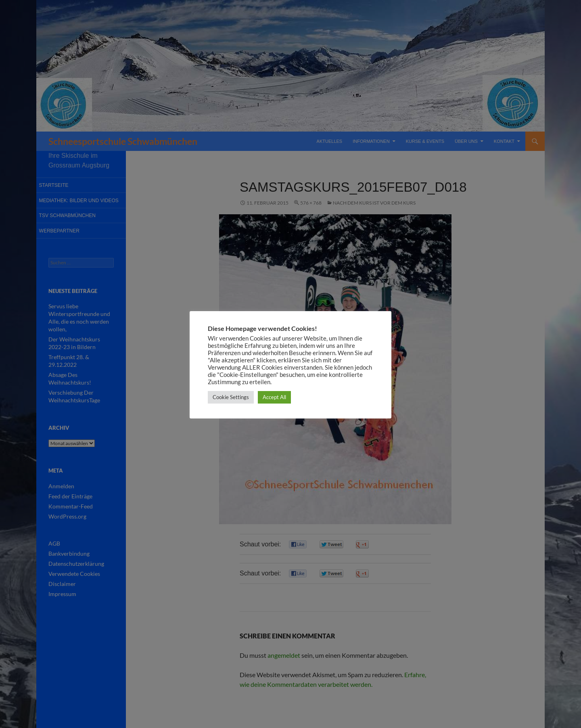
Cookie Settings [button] (231, 397)
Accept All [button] (274, 397)
